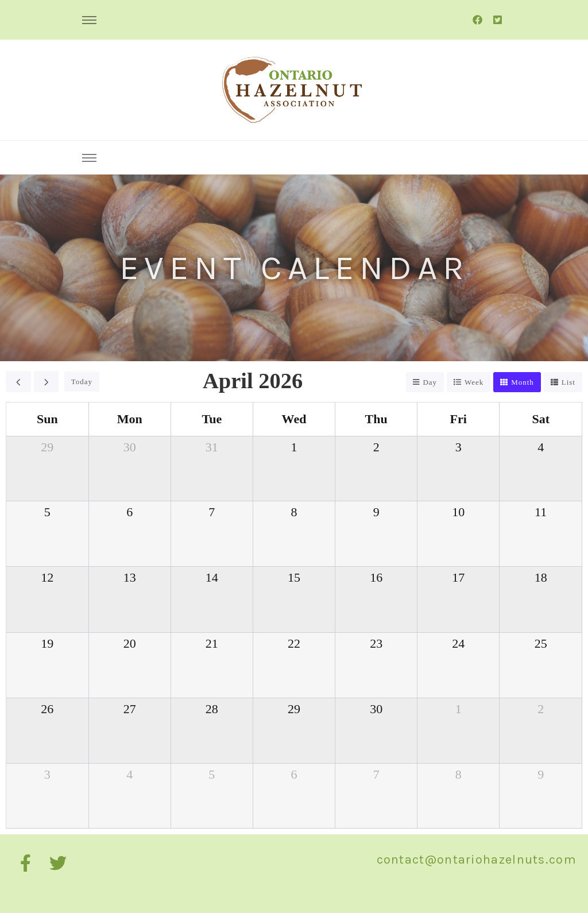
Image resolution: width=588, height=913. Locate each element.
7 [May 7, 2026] (376, 774)
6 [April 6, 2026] (129, 512)
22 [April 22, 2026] (294, 643)
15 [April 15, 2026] (294, 577)
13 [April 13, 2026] (130, 577)
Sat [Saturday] (541, 419)
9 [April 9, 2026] (376, 512)
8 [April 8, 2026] (294, 512)
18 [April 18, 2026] (541, 577)
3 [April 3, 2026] (459, 447)
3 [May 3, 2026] (47, 774)
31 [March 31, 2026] (212, 447)
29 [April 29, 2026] (294, 709)
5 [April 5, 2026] (47, 512)
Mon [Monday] (130, 419)
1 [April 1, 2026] (294, 447)
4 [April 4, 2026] (541, 447)
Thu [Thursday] (376, 419)
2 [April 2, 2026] (376, 447)
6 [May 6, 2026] (294, 774)
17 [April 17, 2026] (458, 577)
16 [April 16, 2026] (376, 577)
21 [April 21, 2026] (212, 643)
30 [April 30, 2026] (376, 709)
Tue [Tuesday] (212, 419)
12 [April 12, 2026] (47, 577)
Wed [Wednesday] (294, 419)
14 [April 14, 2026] (212, 577)
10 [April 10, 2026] (458, 512)
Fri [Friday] (459, 419)
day (430, 382)
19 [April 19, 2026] (47, 643)
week (474, 382)
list (568, 382)
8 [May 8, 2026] (459, 774)
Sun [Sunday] (47, 419)
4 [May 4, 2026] (129, 774)
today (82, 382)
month (523, 382)
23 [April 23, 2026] (376, 643)
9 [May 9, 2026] (541, 774)
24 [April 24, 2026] (458, 643)
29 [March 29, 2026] (47, 447)
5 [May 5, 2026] (212, 774)
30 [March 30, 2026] (130, 447)
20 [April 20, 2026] (130, 643)
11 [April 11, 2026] (541, 512)
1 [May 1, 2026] (459, 709)
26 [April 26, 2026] (47, 709)
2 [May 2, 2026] (541, 709)
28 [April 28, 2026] (212, 709)
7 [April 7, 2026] (212, 512)
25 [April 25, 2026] (541, 643)
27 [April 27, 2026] (130, 709)
